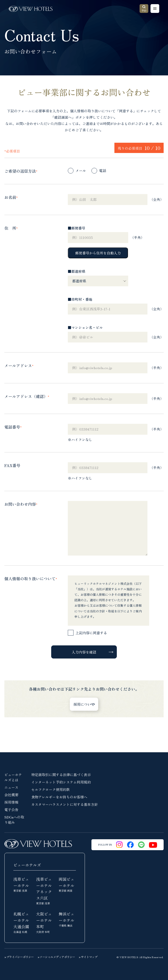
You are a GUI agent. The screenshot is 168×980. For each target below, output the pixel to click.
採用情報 (11, 802)
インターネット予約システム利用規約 (61, 782)
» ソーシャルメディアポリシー (56, 957)
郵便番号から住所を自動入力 (98, 253)
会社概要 (11, 795)
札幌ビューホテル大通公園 (22, 922)
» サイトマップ (88, 957)
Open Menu (154, 9)
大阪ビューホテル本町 (45, 922)
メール (81, 170)
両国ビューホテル (67, 884)
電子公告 (11, 810)
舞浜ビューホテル (67, 919)
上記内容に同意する (91, 633)
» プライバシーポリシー (19, 957)
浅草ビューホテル (22, 884)
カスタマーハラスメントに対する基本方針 (65, 804)
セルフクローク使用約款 (51, 789)
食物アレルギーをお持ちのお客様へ (59, 797)
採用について (84, 704)
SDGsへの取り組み (14, 820)
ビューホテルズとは (13, 777)
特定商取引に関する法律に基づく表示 (61, 775)
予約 (144, 9)
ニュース (11, 787)
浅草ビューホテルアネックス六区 (45, 891)
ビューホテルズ (27, 865)
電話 (103, 170)
